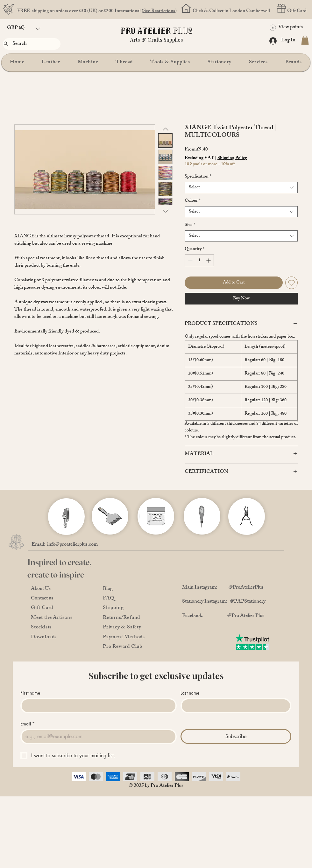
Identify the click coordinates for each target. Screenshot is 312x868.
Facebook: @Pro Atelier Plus (223, 616)
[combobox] (241, 188)
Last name (190, 693)
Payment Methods (124, 637)
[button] (24, 28)
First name (30, 693)
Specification (198, 177)
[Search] (32, 44)
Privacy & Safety (122, 628)
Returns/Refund (121, 618)
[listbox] (24, 28)
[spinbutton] (199, 260)
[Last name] (234, 706)
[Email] (97, 737)
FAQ (109, 599)
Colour (193, 201)
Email (28, 724)
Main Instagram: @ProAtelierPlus (223, 588)
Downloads (44, 637)
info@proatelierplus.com (72, 545)
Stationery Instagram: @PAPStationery (224, 602)
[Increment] (209, 260)
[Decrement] (190, 260)
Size (190, 225)
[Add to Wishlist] (291, 283)
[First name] (97, 706)
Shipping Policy (232, 158)
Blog (108, 589)
